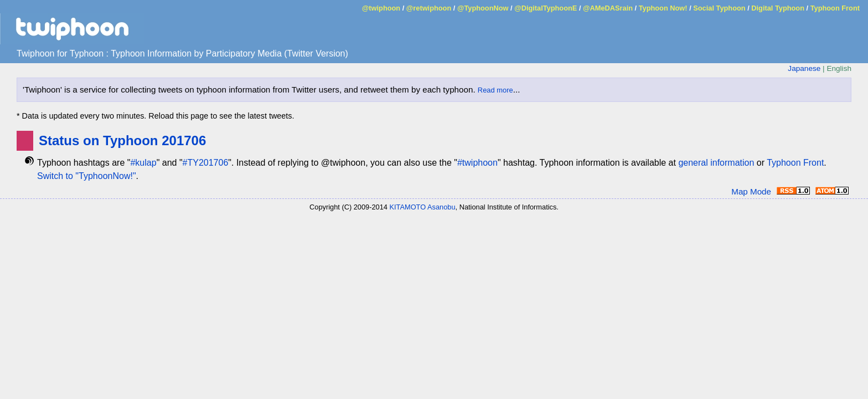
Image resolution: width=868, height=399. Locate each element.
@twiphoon (381, 8)
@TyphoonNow (483, 8)
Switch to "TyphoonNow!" (87, 176)
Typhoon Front (835, 8)
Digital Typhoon (778, 8)
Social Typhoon (719, 8)
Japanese (804, 68)
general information (716, 163)
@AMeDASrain (608, 8)
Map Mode (751, 191)
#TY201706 (206, 163)
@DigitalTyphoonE (546, 8)
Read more (495, 90)
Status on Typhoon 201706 (122, 140)
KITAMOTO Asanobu (423, 207)
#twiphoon (477, 163)
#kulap (143, 163)
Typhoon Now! (663, 8)
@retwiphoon (429, 8)
